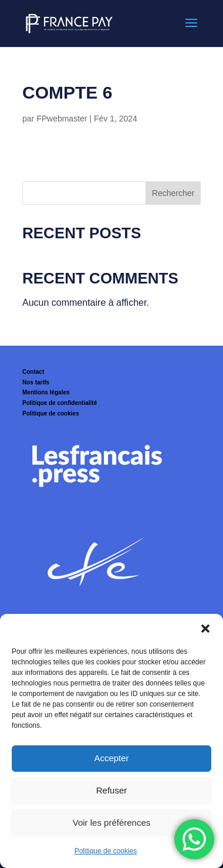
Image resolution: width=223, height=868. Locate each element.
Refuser (112, 790)
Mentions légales (46, 392)
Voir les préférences (112, 823)
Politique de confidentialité (60, 403)
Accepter (111, 758)
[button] (205, 629)
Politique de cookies (106, 851)
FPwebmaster (62, 119)
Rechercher (173, 193)
